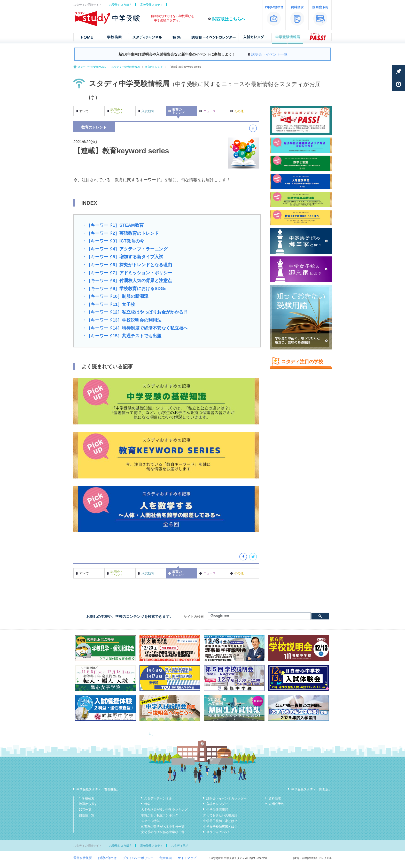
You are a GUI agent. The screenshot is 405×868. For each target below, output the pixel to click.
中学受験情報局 (217, 810)
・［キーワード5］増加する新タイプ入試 (123, 257)
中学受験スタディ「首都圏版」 (98, 789)
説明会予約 (276, 804)
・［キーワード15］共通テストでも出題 (122, 336)
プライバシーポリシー (138, 858)
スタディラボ (180, 846)
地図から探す (88, 804)
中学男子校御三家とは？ (220, 821)
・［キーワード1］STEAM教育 (113, 225)
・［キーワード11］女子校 (108, 304)
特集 (147, 804)
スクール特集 (150, 821)
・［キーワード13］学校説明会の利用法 (122, 320)
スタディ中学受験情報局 (126, 67)
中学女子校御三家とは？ (220, 827)
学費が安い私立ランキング (160, 815)
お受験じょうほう (121, 5)
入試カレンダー (217, 804)
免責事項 (166, 858)
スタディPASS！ (218, 832)
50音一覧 (85, 810)
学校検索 (88, 798)
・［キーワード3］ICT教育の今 (113, 241)
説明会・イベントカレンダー (227, 798)
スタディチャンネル (158, 798)
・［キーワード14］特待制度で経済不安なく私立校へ (135, 328)
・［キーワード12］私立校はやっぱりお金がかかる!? (135, 312)
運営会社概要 (83, 858)
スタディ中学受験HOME (92, 67)
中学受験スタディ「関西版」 (311, 789)
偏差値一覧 (87, 815)
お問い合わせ (107, 858)
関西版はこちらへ (229, 19)
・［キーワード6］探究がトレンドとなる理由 (127, 265)
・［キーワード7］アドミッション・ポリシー (127, 273)
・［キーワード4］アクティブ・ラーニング (125, 249)
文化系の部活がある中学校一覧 (163, 832)
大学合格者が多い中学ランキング (164, 810)
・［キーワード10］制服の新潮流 (115, 296)
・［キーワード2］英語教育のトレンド (120, 233)
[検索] (259, 616)
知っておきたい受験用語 (220, 815)
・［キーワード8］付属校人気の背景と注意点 (127, 281)
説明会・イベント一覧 (269, 54)
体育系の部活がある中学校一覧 (163, 827)
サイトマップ (187, 858)
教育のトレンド (154, 67)
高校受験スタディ (152, 5)
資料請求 (275, 798)
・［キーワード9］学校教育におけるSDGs (124, 289)
